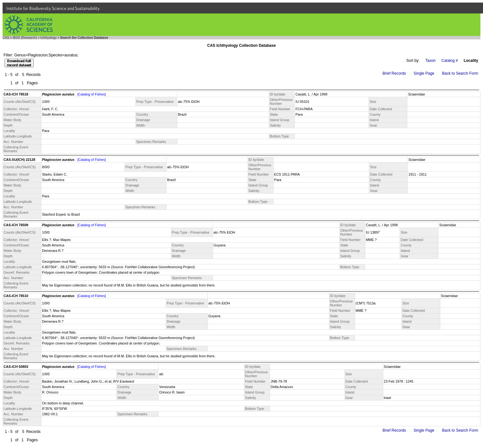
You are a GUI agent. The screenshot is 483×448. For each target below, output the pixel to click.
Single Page (424, 73)
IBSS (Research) (25, 38)
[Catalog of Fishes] (92, 94)
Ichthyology (49, 38)
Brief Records (394, 73)
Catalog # (449, 61)
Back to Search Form (460, 73)
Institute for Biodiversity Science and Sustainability (53, 8)
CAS (6, 38)
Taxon (430, 61)
